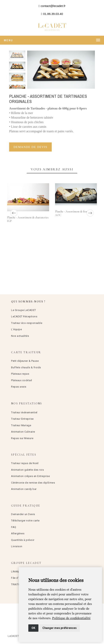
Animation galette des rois (27, 470)
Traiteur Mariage (21, 425)
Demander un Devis (23, 514)
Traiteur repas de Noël (25, 463)
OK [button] (33, 628)
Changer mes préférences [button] (60, 628)
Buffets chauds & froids (26, 367)
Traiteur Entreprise (22, 419)
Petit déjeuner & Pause (25, 361)
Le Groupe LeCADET (24, 310)
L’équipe (16, 329)
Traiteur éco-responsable (27, 323)
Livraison (17, 546)
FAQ (14, 527)
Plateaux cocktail (22, 380)
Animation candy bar (24, 489)
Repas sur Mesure (22, 438)
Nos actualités (20, 336)
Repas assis (19, 387)
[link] (71, 618)
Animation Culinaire (23, 432)
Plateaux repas (20, 374)
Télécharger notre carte (25, 521)
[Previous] (14, 213)
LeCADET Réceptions (24, 316)
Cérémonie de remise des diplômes (33, 483)
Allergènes (18, 533)
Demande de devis (30, 147)
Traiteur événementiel (24, 412)
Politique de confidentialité (71, 618)
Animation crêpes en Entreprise (30, 476)
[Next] (90, 213)
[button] (52, 6)
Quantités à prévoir (23, 540)
